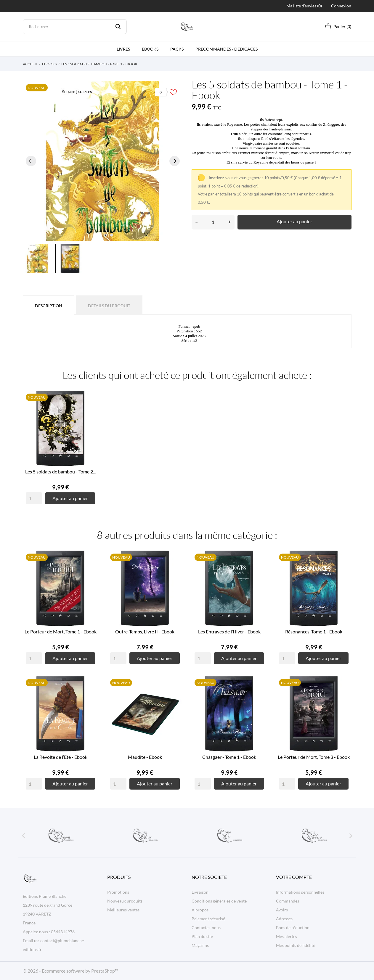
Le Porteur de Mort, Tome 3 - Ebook (314, 757)
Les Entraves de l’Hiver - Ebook (229, 631)
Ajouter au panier (294, 221)
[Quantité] (213, 222)
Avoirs (282, 910)
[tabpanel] (103, 161)
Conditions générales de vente (219, 901)
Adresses (284, 919)
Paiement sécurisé (208, 919)
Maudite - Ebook (145, 757)
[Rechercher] (75, 27)
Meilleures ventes (123, 910)
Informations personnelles (300, 892)
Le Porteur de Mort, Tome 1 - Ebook (61, 631)
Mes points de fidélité (296, 945)
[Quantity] (34, 498)
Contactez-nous (206, 928)
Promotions (118, 892)
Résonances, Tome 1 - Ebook (314, 631)
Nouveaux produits (125, 901)
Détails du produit (109, 306)
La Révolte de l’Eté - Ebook (61, 757)
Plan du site (202, 936)
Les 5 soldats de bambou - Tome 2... (60, 472)
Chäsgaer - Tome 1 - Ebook (229, 757)
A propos (200, 910)
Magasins (200, 945)
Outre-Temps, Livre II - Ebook (145, 631)
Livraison (200, 892)
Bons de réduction (293, 928)
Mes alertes (286, 936)
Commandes (288, 901)
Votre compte (294, 877)
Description (49, 306)
